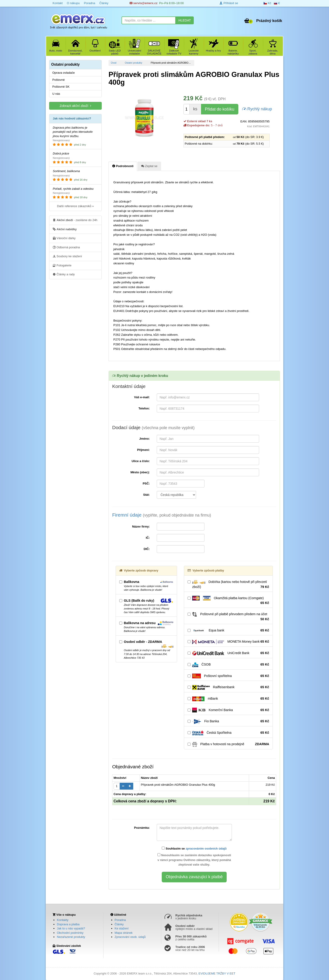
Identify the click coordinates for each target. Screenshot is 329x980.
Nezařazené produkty (71, 937)
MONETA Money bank (228, 642)
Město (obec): (140, 472)
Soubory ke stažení (67, 256)
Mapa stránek (124, 933)
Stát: (147, 495)
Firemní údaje (162, 515)
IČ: (148, 538)
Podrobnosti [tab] (123, 166)
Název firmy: (141, 527)
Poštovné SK (61, 87)
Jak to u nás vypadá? (71, 928)
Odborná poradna (66, 247)
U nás (56, 94)
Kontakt (58, 3)
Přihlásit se (229, 3)
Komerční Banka (228, 710)
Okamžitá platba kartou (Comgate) (228, 601)
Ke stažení (122, 928)
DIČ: (147, 549)
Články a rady (64, 274)
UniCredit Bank (228, 653)
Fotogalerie (62, 265)
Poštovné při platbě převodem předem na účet (228, 617)
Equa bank (228, 631)
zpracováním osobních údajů (206, 849)
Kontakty (63, 920)
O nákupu (73, 3)
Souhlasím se (194, 848)
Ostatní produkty (133, 63)
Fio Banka (228, 721)
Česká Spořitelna (228, 733)
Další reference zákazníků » (75, 206)
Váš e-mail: (142, 397)
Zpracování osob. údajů (130, 937)
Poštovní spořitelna (228, 676)
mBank (228, 699)
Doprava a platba (68, 924)
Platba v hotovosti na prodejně (228, 744)
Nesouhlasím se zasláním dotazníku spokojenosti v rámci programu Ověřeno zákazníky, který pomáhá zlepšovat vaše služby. (194, 860)
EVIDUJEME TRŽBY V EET (217, 973)
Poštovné (58, 80)
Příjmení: (143, 450)
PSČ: (146, 483)
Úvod (114, 63)
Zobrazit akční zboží (75, 106)
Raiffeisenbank (228, 687)
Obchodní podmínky (70, 933)
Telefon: (144, 408)
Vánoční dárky (64, 238)
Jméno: (144, 439)
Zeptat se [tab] (149, 166)
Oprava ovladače (64, 73)
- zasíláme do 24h (75, 220)
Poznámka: (142, 828)
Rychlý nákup (257, 109)
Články (104, 3)
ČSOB (228, 665)
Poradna (89, 3)
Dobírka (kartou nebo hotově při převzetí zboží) (228, 585)
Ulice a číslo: (141, 461)
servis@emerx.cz (144, 3)
